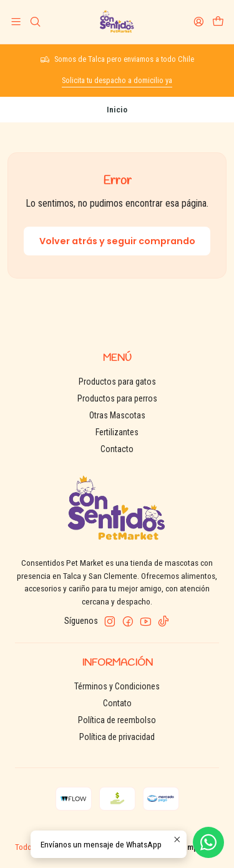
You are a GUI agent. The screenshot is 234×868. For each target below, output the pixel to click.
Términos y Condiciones (117, 686)
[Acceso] (199, 22)
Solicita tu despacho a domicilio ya (117, 80)
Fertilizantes (117, 432)
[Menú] (16, 22)
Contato (117, 703)
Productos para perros (117, 398)
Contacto (117, 449)
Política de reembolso (117, 720)
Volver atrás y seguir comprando (117, 241)
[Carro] (218, 22)
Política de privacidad (117, 737)
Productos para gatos (117, 382)
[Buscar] (35, 22)
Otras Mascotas (117, 415)
